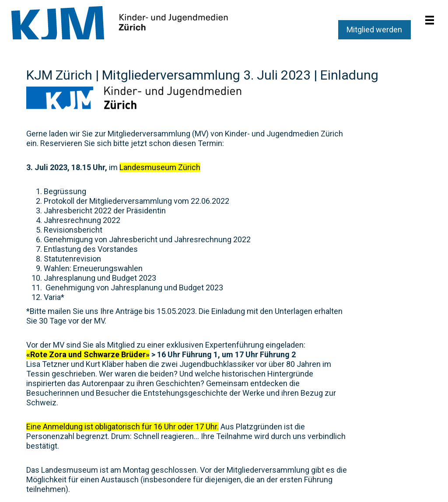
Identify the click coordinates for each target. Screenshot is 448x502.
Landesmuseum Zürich (160, 167)
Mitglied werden (374, 30)
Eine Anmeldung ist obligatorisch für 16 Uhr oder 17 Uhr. (122, 427)
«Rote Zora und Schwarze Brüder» (88, 354)
